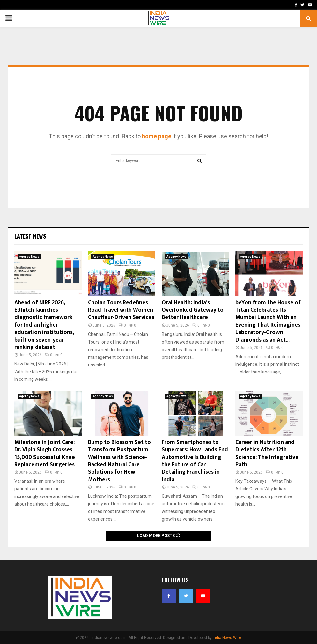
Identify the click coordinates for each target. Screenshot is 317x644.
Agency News (29, 257)
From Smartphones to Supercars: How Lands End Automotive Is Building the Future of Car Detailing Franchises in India (195, 461)
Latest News (30, 236)
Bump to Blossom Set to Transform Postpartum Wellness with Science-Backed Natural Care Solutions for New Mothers (119, 461)
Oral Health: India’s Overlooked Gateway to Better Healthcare (193, 310)
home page (157, 136)
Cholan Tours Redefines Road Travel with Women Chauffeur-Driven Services (121, 310)
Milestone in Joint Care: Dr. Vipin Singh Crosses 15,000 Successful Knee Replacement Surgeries (45, 453)
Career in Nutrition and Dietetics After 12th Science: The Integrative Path (267, 453)
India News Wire (227, 638)
